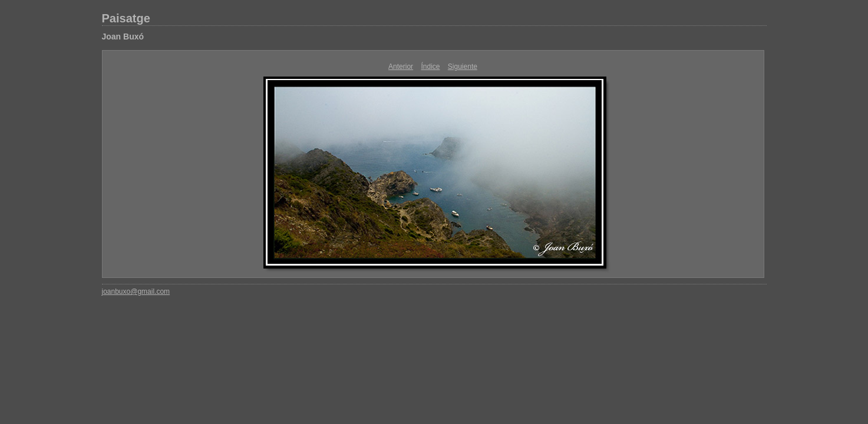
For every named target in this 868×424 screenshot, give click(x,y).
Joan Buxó (123, 37)
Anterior (401, 67)
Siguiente (463, 67)
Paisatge (126, 18)
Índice (430, 67)
